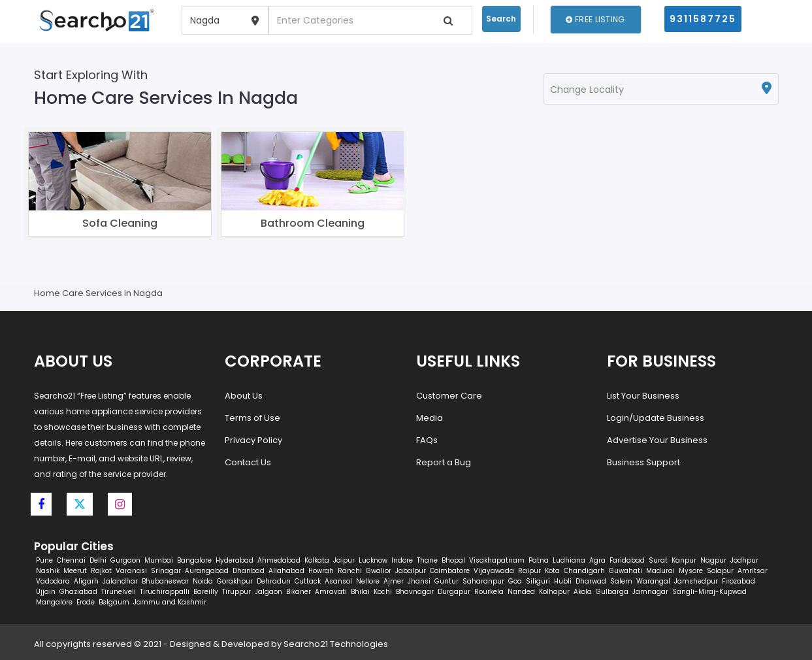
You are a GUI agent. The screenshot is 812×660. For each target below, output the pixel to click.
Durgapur (454, 592)
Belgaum (114, 602)
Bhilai (360, 592)
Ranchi (350, 571)
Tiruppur (236, 592)
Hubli (563, 581)
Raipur (529, 571)
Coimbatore (450, 571)
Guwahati (625, 571)
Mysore (691, 571)
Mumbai (159, 560)
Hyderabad (235, 560)
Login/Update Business (656, 418)
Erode (86, 602)
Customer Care (449, 396)
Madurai (660, 571)
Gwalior (379, 571)
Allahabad (286, 571)
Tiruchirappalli (165, 592)
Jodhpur (744, 560)
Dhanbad (249, 571)
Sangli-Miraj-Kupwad (709, 592)
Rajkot (101, 571)
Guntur (447, 581)
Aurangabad (207, 571)
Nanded (521, 592)
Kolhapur (554, 592)
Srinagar (166, 571)
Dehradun (274, 581)
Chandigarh (584, 571)
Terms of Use (252, 418)
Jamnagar (650, 592)
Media (430, 418)
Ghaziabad (78, 592)
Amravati (331, 592)
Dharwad (591, 581)
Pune (44, 560)
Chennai (71, 560)
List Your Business (643, 396)
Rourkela (489, 592)
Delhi (98, 560)
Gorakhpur (235, 581)
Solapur (720, 571)
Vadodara (53, 581)
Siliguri (538, 581)
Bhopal (453, 560)
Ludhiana (569, 560)
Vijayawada (494, 571)
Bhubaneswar (165, 581)
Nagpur (713, 560)
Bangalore (194, 560)
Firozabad (739, 581)
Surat (658, 560)
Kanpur (684, 560)
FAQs (427, 440)
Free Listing (595, 19)
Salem (621, 581)
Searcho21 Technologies (336, 644)
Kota (552, 571)
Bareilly (206, 592)
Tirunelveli (119, 592)
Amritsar (753, 571)
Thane (427, 560)
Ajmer (394, 581)
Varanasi (131, 571)
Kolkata (317, 560)
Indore (402, 560)
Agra (597, 560)
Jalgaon (268, 592)
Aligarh (86, 581)
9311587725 (703, 19)
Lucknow (373, 560)
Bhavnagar (415, 592)
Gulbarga (612, 592)
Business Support (643, 462)
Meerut (75, 571)
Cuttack (308, 581)
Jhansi (419, 581)
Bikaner (299, 592)
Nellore (368, 581)
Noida (203, 581)
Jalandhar (120, 581)
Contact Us (248, 462)
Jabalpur (411, 571)
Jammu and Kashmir (170, 602)
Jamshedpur (696, 581)
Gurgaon (125, 560)
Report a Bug (444, 462)
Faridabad (627, 560)
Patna (539, 560)
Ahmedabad (279, 560)
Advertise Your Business (657, 440)
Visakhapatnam (497, 560)
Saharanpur (483, 581)
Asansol (338, 581)
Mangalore (54, 602)
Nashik (48, 571)
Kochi (383, 592)
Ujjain (46, 592)
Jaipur (344, 560)
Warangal (653, 581)
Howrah (321, 571)
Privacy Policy (253, 440)
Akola (583, 592)
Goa (515, 581)
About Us (244, 396)
